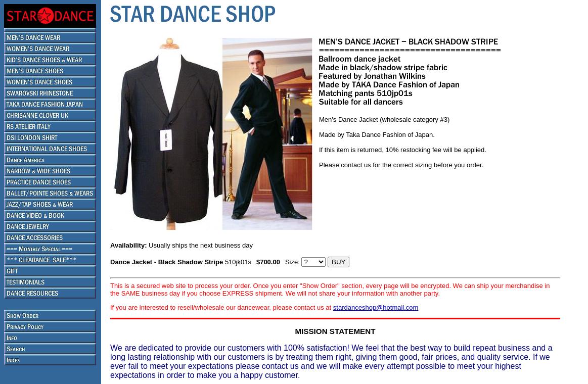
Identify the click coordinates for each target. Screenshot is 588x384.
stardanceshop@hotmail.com (376, 307)
